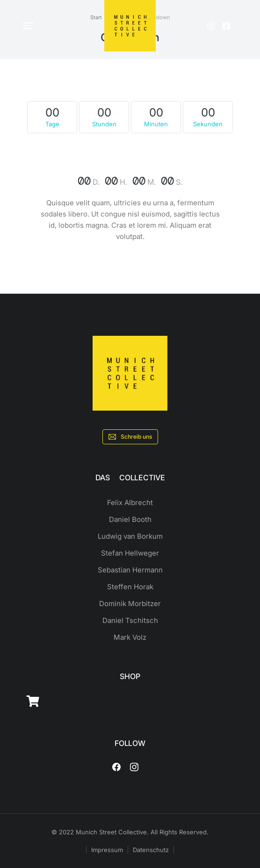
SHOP (130, 676)
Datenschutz (151, 850)
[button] (28, 26)
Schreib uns (130, 437)
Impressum (107, 850)
